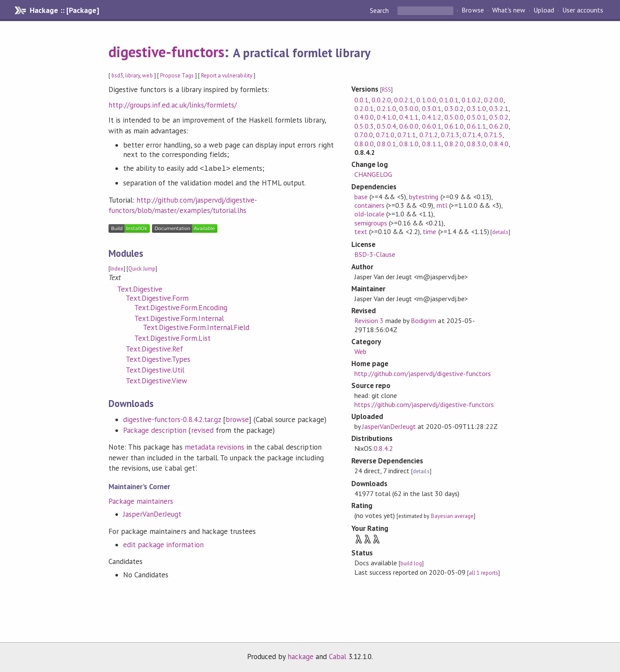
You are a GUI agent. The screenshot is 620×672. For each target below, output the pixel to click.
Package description (155, 430)
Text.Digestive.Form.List (172, 338)
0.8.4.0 (499, 144)
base (361, 197)
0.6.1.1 (476, 126)
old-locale (369, 214)
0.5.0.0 (454, 117)
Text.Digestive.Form (157, 298)
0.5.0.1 (476, 117)
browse (237, 419)
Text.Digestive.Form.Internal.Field (196, 327)
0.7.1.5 (493, 135)
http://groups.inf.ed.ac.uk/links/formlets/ (173, 105)
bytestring (424, 197)
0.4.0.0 (364, 117)
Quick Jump (142, 269)
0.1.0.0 (426, 100)
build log (411, 563)
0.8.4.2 (383, 448)
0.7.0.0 (364, 135)
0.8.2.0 (454, 144)
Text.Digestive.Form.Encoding (181, 308)
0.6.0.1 (432, 126)
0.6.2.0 (499, 126)
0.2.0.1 (364, 108)
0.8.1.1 (432, 144)
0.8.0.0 (364, 144)
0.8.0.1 (386, 144)
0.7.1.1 (407, 135)
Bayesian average (452, 516)
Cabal (338, 657)
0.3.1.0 (476, 108)
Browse (473, 10)
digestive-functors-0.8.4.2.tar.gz (172, 419)
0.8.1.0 (409, 144)
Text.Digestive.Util (155, 370)
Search (380, 10)
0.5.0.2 (499, 117)
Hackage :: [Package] (64, 10)
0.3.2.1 (499, 108)
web (147, 76)
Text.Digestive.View (157, 381)
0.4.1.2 (432, 117)
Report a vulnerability (227, 76)
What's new (509, 10)
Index (117, 269)
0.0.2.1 (404, 100)
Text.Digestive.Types (158, 359)
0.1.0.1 (449, 100)
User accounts (583, 10)
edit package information (163, 545)
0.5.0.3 (364, 126)
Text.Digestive (140, 289)
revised (202, 430)
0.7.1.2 (429, 135)
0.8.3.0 (476, 144)
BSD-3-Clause (375, 254)
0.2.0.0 (494, 100)
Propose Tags (177, 76)
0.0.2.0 (381, 100)
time (429, 231)
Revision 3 (369, 321)
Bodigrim (423, 321)
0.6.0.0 (409, 126)
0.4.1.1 (409, 117)
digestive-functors (166, 52)
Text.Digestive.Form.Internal (179, 318)
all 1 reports (484, 573)
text (361, 231)
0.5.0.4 (386, 126)
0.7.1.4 (472, 135)
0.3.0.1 (432, 108)
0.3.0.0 (409, 108)
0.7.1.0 (385, 135)
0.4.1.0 (386, 117)
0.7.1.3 (450, 135)
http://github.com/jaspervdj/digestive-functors (423, 373)
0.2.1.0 (386, 108)
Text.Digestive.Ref (154, 349)
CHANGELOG (373, 174)
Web (360, 351)
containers (369, 205)
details (500, 232)
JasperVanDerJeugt (152, 514)
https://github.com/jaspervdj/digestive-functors (424, 404)
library (133, 76)
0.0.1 (361, 100)
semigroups (371, 223)
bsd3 (117, 76)
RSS (386, 90)
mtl (442, 205)
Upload (544, 10)
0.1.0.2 (471, 100)
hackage (301, 657)
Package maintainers (141, 501)
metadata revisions (214, 447)
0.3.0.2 (454, 108)
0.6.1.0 (454, 126)
